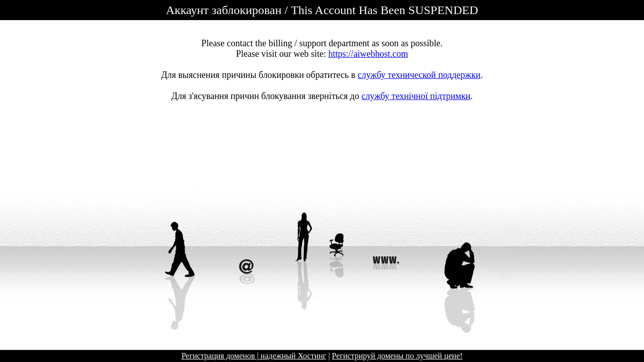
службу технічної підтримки (416, 96)
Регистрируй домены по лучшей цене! (397, 356)
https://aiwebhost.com (368, 54)
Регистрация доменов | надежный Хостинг (254, 356)
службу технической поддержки (419, 75)
